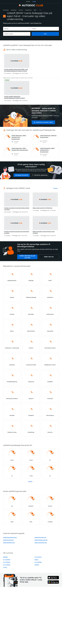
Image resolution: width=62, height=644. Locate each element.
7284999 (37, 565)
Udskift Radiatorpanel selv (41, 540)
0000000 (5, 557)
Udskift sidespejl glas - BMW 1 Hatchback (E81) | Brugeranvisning (48, 150)
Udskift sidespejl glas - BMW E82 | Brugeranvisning (48, 136)
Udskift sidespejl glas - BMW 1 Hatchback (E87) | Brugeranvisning (19, 137)
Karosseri (21, 10)
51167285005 (7, 562)
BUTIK (28, 2)
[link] (17, 64)
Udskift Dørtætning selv (9, 543)
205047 (36, 560)
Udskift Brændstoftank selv (10, 537)
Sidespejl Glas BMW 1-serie (43, 122)
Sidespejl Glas (28, 10)
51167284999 (7, 560)
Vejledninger (14, 10)
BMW (35, 10)
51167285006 (38, 562)
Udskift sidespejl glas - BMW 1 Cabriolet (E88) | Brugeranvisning (20, 149)
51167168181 (38, 557)
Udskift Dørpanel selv (8, 540)
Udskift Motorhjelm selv (40, 537)
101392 (5, 567)
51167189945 (7, 565)
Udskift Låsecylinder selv (41, 543)
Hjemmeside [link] (6, 10)
